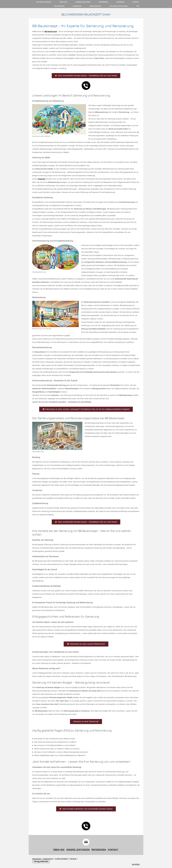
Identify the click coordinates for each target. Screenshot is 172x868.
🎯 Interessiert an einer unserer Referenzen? (86, 644)
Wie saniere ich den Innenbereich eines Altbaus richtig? (55, 739)
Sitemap (73, 859)
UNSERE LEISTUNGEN (78, 850)
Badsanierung (95, 6)
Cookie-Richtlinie (61, 859)
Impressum (37, 859)
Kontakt (136, 2)
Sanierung (77, 6)
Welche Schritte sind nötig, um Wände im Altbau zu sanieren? (57, 749)
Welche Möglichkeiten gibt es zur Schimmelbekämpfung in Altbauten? (60, 755)
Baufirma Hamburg (44, 2)
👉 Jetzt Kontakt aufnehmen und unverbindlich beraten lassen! (86, 809)
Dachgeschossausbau (119, 6)
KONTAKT (113, 850)
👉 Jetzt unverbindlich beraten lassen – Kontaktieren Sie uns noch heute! (86, 76)
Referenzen (103, 2)
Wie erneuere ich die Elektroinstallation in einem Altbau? (55, 745)
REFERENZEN (99, 850)
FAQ (138, 6)
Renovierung (59, 6)
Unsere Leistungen (83, 2)
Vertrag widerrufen (41, 861)
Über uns (63, 2)
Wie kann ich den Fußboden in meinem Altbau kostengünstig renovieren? (61, 752)
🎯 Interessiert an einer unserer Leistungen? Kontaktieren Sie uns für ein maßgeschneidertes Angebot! (86, 409)
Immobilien (120, 2)
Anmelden (136, 864)
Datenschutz (48, 859)
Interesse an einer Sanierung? (86, 721)
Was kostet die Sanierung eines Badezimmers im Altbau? (55, 742)
